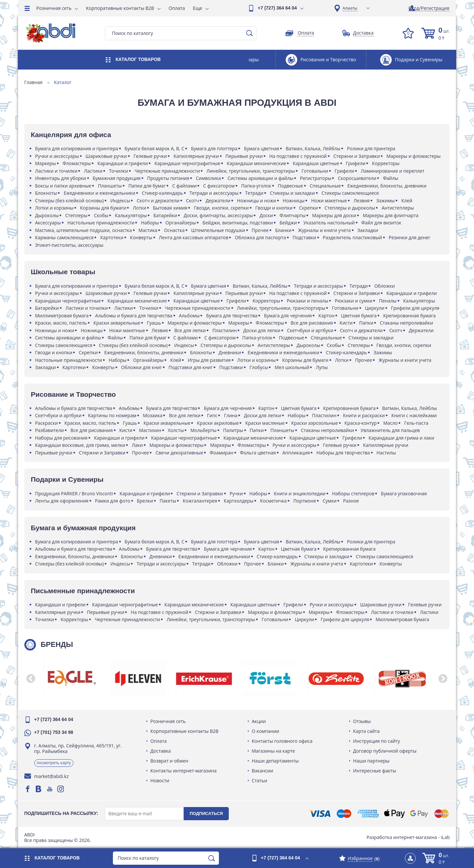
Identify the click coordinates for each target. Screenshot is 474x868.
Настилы (387, 453)
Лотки (140, 208)
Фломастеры (77, 163)
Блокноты (47, 193)
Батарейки (166, 215)
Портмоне (305, 501)
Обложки (385, 286)
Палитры (234, 430)
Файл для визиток (382, 223)
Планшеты (110, 186)
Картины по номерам (113, 415)
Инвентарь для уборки (61, 178)
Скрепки (309, 208)
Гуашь (155, 323)
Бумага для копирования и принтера (77, 148)
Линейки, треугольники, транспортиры (251, 171)
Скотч (193, 201)
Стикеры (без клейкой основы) (70, 201)
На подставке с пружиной (299, 156)
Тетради (255, 193)
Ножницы (294, 201)
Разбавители (50, 430)
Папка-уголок (257, 186)
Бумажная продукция (117, 178)
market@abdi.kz (52, 776)
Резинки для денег (410, 237)
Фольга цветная (258, 453)
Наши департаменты (275, 761)
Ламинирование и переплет (393, 171)
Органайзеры (181, 223)
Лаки (138, 445)
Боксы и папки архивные (64, 186)
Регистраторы (316, 178)
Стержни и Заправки (357, 156)
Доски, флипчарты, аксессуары (219, 215)
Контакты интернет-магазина (184, 771)
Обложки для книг (142, 367)
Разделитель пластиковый (353, 237)
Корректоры (386, 163)
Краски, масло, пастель (61, 323)
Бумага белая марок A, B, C (155, 148)
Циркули (375, 308)
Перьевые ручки (244, 156)
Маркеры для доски (335, 215)
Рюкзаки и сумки (354, 301)
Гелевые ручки (151, 156)
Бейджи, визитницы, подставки (238, 223)
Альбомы (190, 316)
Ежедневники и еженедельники (100, 193)
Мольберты (204, 430)
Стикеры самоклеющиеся (351, 193)
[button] (31, 679)
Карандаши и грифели (123, 163)
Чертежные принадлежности (168, 171)
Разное (352, 501)
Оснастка (175, 230)
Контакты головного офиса (282, 741)
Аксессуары (48, 223)
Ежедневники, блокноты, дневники (387, 186)
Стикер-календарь (163, 193)
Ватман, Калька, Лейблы (313, 148)
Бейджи (289, 223)
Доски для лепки (263, 330)
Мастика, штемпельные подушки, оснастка (84, 230)
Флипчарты (293, 215)
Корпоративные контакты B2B (120, 8)
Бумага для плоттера (215, 148)
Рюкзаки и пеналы (308, 301)
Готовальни (315, 171)
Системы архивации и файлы (261, 178)
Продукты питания (169, 178)
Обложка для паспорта (261, 237)
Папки (367, 323)
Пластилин (225, 330)
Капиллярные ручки (197, 156)
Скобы (102, 215)
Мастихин (151, 430)
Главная (34, 82)
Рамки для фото (113, 501)
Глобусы (259, 367)
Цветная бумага (359, 316)
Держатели (218, 201)
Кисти (347, 323)
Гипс (213, 415)
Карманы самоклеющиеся (65, 237)
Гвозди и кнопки (274, 208)
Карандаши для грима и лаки (402, 438)
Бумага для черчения (289, 316)
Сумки (330, 501)
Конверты (142, 237)
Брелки (145, 501)
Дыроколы (47, 215)
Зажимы (386, 201)
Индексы (121, 201)
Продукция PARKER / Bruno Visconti (75, 493)
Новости (160, 781)
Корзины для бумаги (104, 208)
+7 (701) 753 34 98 (54, 732)
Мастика (148, 230)
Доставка (161, 751)
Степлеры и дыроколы (350, 208)
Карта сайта (366, 731)
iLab (445, 837)
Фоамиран (222, 453)
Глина (231, 415)
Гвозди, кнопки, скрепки (222, 208)
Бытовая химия (171, 208)
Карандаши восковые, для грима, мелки (81, 445)
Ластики (94, 171)
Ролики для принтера (372, 148)
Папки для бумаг (147, 186)
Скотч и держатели (159, 201)
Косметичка (274, 501)
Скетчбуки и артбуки (311, 330)
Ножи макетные (330, 201)
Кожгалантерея (200, 501)
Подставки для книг (191, 367)
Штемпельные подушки (219, 230)
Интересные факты (374, 771)
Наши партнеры (371, 761)
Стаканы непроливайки (407, 323)
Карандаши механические (257, 163)
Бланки (284, 230)
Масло (391, 423)
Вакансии (263, 771)
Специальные (326, 186)
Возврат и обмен (170, 761)
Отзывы (362, 721)
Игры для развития (210, 360)
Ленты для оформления (62, 501)
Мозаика (153, 415)
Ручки (237, 493)
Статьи (260, 781)
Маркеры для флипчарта (391, 215)
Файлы (391, 178)
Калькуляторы (131, 215)
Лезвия (362, 201)
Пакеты (168, 501)
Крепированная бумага (410, 316)
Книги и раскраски (364, 415)
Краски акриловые (218, 423)
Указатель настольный (329, 223)
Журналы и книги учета (325, 230)
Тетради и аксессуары (214, 193)
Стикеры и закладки (293, 193)
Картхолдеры (239, 501)
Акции (259, 721)
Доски (267, 215)
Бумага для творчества (232, 316)
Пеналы (388, 301)
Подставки (305, 237)
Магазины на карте (273, 751)
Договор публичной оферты (385, 751)
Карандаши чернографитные (188, 163)
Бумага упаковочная (405, 493)
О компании (266, 731)
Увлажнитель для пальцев (391, 430)
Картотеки (112, 237)
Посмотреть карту (54, 763)
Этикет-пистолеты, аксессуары (70, 245)
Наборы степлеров (354, 493)
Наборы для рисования (62, 438)
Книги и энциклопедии (300, 493)
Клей (407, 201)
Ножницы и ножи (257, 201)
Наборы (150, 223)
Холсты (176, 430)
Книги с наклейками (414, 415)
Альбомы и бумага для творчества (134, 316)
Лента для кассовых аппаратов (194, 237)
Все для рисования (312, 323)
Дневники (230, 352)
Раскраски (47, 423)
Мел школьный (292, 367)
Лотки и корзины (55, 208)
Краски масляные (265, 423)
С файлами (185, 186)
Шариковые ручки (107, 156)
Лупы (322, 367)
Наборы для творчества (344, 453)
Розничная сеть (54, 8)
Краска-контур (361, 423)
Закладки (368, 230)
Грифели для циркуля (416, 308)
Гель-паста (417, 423)
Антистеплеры (398, 208)
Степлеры (77, 215)
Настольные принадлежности (101, 223)
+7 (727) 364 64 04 (277, 8)
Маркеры (46, 163)
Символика (209, 178)
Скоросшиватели (358, 178)
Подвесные (291, 186)
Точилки (119, 171)
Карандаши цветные (316, 163)
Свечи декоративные (180, 453)
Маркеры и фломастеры (414, 156)
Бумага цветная (262, 148)
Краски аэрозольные (315, 423)
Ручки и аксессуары (57, 156)
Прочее (261, 230)
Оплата (177, 8)
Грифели (356, 163)
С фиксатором (219, 186)
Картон (327, 316)
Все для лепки (190, 330)
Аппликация (297, 453)
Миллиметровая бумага (62, 316)
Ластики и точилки (57, 171)
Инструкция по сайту (376, 741)
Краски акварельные (117, 323)
